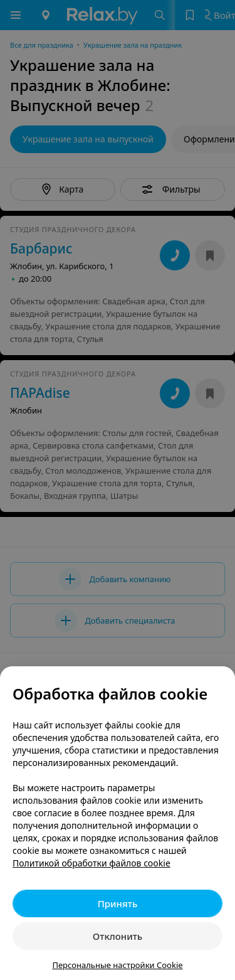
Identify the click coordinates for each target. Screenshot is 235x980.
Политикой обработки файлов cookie (91, 863)
